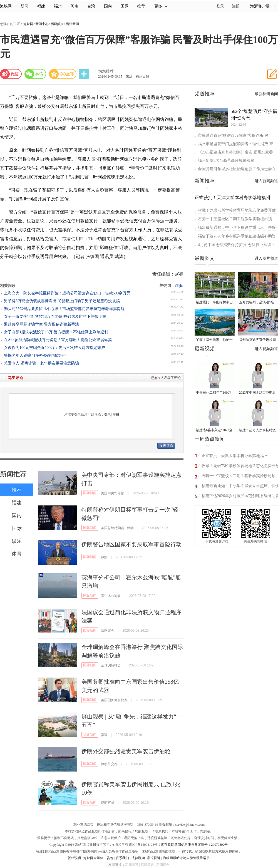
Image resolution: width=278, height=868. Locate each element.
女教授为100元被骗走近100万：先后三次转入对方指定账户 (54, 348)
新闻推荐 (13, 474)
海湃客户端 (262, 6)
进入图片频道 (266, 258)
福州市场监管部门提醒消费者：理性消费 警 (235, 144)
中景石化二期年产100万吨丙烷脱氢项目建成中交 (214, 393)
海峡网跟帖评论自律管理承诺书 (186, 858)
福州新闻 (72, 24)
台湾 (91, 6)
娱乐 (17, 541)
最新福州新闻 (266, 94)
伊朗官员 (108, 803)
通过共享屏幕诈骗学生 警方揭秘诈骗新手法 (41, 324)
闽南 (75, 6)
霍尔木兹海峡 (111, 596)
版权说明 (74, 858)
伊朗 (130, 528)
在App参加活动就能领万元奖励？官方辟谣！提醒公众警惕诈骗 (58, 340)
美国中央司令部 (113, 493)
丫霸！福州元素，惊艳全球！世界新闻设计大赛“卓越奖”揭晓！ (214, 340)
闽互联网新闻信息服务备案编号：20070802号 (194, 845)
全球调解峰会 (111, 665)
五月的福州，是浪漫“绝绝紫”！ (256, 303)
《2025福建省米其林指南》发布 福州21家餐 (235, 152)
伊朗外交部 (109, 764)
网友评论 (15, 378)
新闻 (24, 6)
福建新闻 (90, 735)
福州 (58, 6)
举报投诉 (154, 858)
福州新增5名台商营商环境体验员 (226, 161)
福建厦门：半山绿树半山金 (214, 303)
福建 (41, 6)
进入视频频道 (266, 349)
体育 (17, 554)
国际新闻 (90, 493)
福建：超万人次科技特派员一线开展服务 (257, 431)
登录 (108, 415)
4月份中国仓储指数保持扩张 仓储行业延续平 (236, 245)
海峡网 (6, 6)
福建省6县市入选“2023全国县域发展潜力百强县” (214, 431)
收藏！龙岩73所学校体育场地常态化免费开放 (237, 210)
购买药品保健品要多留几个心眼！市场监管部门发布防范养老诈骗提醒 (64, 309)
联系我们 (122, 858)
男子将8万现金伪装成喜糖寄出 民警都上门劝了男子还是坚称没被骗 (62, 301)
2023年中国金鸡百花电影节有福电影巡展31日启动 (257, 393)
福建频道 (57, 24)
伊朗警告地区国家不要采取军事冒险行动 (131, 544)
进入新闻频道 (266, 181)
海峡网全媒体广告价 (98, 858)
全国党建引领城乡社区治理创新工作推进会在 (237, 169)
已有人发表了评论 (166, 378)
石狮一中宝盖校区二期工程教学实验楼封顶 (235, 219)
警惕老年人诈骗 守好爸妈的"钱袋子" (35, 355)
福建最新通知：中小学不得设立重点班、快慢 (237, 228)
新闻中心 (42, 24)
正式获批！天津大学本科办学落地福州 (232, 198)
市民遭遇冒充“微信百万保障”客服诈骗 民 (233, 136)
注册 (236, 6)
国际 (125, 6)
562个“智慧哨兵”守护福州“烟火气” (254, 115)
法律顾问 (138, 858)
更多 (161, 6)
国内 (108, 6)
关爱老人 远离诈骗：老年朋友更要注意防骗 (41, 363)
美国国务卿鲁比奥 (114, 700)
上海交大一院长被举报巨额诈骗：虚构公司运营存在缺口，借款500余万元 (67, 293)
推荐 (141, 6)
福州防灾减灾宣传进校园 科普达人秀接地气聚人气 (257, 340)
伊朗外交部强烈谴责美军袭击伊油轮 (126, 751)
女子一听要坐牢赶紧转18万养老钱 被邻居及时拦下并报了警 (55, 317)
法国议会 (108, 631)
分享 (85, 74)
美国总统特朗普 (113, 528)
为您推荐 (106, 71)
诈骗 (179, 286)
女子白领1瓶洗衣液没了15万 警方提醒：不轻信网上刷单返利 (56, 332)
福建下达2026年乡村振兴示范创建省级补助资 (237, 236)
